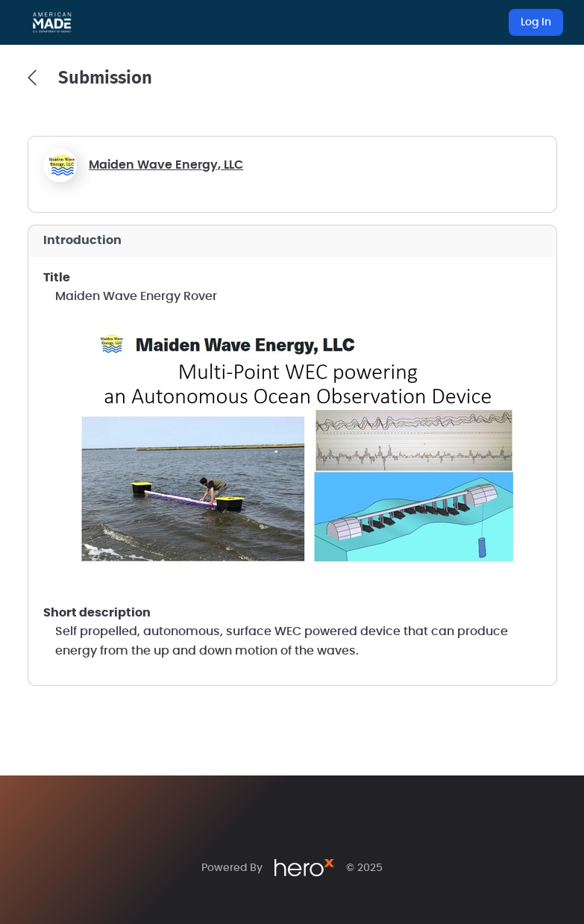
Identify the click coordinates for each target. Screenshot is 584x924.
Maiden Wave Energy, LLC (166, 165)
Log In (536, 22)
